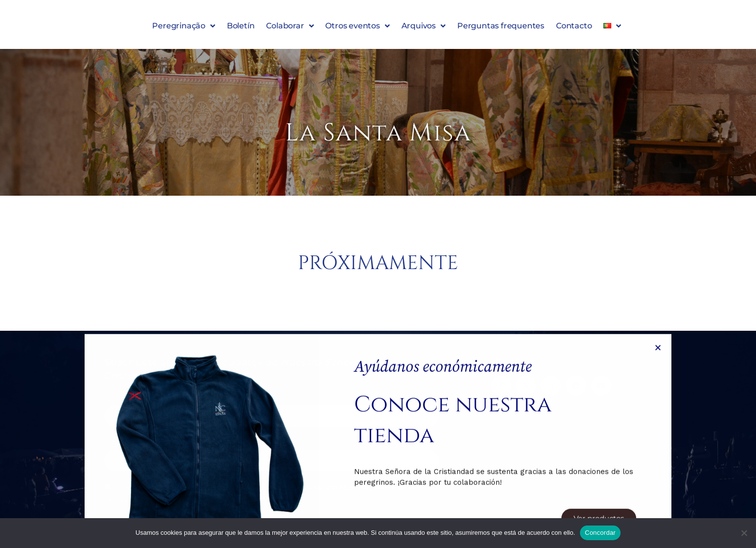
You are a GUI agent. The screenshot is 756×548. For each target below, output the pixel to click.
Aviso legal (513, 437)
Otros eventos (357, 28)
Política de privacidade (537, 412)
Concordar (600, 533)
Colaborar (290, 28)
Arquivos (423, 28)
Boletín (241, 28)
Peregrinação (183, 28)
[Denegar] (744, 533)
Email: (116, 443)
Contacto (574, 28)
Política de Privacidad (235, 488)
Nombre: (121, 399)
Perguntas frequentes (501, 28)
